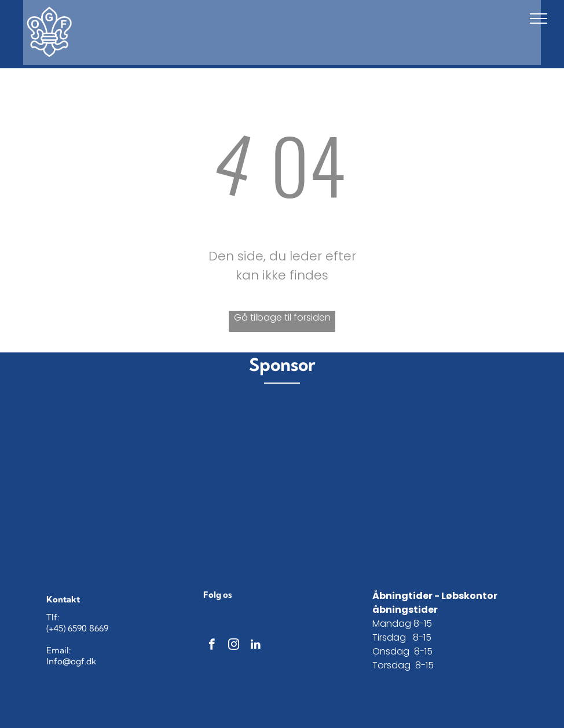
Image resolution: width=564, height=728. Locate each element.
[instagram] (234, 646)
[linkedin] (256, 646)
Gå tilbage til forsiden (282, 317)
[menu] (539, 19)
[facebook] (212, 646)
